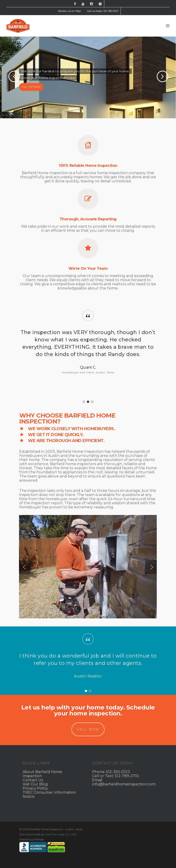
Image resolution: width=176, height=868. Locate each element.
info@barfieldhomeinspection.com (124, 784)
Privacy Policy (35, 788)
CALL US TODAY (31, 87)
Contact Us (33, 780)
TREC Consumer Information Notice (49, 794)
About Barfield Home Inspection (42, 774)
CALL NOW (88, 729)
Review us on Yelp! (70, 11)
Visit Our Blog (35, 784)
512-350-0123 (118, 772)
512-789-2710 (127, 776)
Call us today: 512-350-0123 (103, 11)
